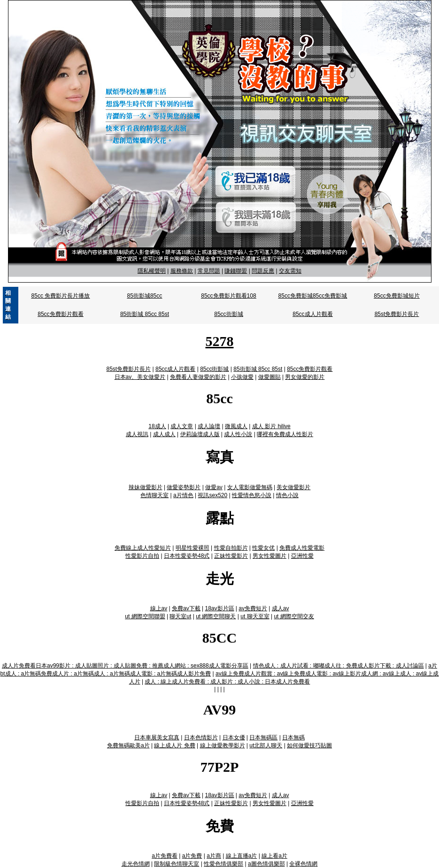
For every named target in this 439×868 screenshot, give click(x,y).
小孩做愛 (242, 377)
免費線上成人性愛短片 (143, 548)
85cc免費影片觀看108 (228, 296)
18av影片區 (219, 608)
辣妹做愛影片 (146, 487)
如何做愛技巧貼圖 (309, 745)
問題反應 (263, 271)
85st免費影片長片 (397, 314)
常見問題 (209, 271)
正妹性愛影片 (231, 556)
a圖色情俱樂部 (266, 864)
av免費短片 (253, 608)
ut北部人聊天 (266, 745)
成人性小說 (238, 434)
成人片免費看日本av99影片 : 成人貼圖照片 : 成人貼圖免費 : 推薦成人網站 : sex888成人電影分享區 (125, 666)
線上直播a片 (242, 856)
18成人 (157, 426)
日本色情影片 (201, 737)
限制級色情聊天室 (177, 864)
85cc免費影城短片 (397, 296)
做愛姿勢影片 (184, 487)
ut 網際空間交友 (294, 616)
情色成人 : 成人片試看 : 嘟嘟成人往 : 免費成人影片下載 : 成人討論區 (339, 666)
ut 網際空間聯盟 (145, 616)
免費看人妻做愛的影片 (198, 377)
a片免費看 (165, 856)
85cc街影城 (228, 314)
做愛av (214, 487)
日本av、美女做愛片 (140, 377)
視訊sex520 (212, 495)
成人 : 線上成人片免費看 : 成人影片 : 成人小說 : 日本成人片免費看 (227, 682)
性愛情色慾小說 (252, 495)
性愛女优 (263, 548)
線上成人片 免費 (174, 745)
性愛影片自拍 (142, 556)
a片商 (214, 856)
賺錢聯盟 (236, 271)
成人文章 (182, 426)
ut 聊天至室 (255, 616)
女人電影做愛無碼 (250, 487)
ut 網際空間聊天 (216, 616)
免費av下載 (186, 608)
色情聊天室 (154, 495)
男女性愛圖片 (270, 556)
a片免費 (192, 856)
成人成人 (164, 434)
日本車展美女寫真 (157, 737)
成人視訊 (137, 434)
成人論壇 (209, 426)
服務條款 (182, 271)
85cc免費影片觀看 (60, 314)
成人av (281, 608)
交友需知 (290, 271)
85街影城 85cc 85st (145, 314)
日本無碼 (293, 737)
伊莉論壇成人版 (200, 434)
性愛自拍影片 (231, 548)
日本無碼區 (263, 737)
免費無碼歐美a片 (128, 745)
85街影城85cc (145, 296)
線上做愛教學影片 (223, 745)
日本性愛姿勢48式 (187, 556)
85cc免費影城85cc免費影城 (313, 296)
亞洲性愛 (302, 556)
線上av (159, 608)
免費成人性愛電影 (302, 548)
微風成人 (236, 426)
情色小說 (287, 495)
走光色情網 (136, 864)
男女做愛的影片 (305, 377)
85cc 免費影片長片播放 (61, 296)
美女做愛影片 (293, 487)
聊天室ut (180, 616)
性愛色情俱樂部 (223, 864)
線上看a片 (274, 856)
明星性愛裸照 (193, 548)
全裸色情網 (303, 864)
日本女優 (234, 737)
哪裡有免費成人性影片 (285, 434)
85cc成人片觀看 (312, 314)
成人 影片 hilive (271, 426)
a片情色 (183, 495)
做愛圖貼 (270, 377)
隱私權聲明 (152, 271)
